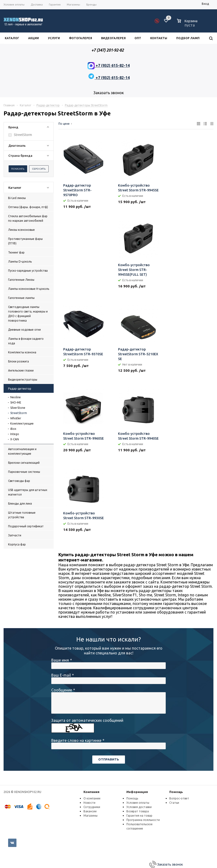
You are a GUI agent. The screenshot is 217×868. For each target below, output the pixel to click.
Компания (91, 792)
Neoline (15, 397)
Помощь (176, 792)
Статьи (174, 803)
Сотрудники (92, 807)
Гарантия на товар (139, 816)
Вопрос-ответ (179, 798)
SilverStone (18, 408)
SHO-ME (16, 402)
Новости (89, 803)
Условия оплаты (138, 803)
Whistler (16, 418)
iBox (13, 429)
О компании (92, 798)
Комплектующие (22, 423)
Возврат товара (138, 811)
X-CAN (15, 439)
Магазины (90, 816)
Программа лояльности (143, 820)
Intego (15, 434)
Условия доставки (139, 807)
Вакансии (90, 811)
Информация (137, 792)
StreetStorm (19, 413)
